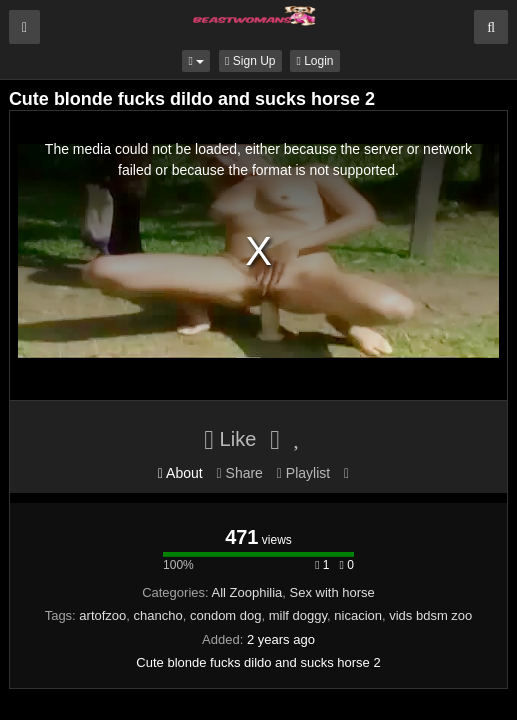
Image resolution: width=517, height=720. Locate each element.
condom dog (226, 615)
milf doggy (298, 615)
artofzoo (102, 615)
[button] (196, 61)
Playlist (303, 473)
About (180, 473)
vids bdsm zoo (430, 615)
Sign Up (250, 61)
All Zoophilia (247, 592)
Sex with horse (332, 592)
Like (230, 439)
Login (314, 61)
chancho (158, 615)
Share (240, 473)
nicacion (358, 615)
